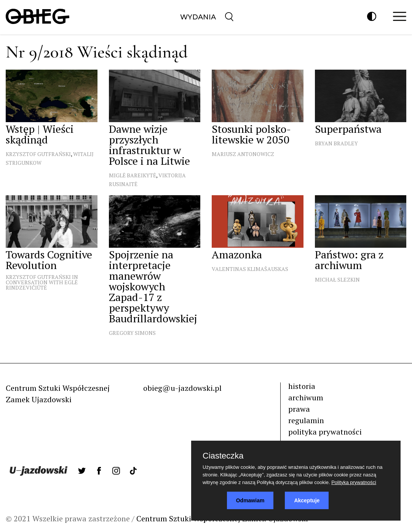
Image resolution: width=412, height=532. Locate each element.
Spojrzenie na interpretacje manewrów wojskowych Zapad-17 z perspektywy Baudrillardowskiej (153, 286)
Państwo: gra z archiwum (349, 260)
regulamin (306, 420)
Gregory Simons (132, 333)
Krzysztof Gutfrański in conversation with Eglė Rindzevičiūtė (42, 282)
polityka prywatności (325, 432)
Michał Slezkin (337, 280)
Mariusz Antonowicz (243, 154)
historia (302, 386)
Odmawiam (250, 500)
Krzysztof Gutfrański (38, 154)
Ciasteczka (223, 456)
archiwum (306, 397)
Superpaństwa (348, 129)
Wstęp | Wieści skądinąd (40, 134)
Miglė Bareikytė (133, 175)
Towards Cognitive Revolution (49, 260)
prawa (299, 409)
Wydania (198, 17)
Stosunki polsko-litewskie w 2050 (251, 134)
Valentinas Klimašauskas (250, 269)
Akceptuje (307, 500)
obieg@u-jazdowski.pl (182, 388)
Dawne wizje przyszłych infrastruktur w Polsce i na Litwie (149, 145)
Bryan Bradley (336, 143)
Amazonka (237, 254)
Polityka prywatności (354, 482)
